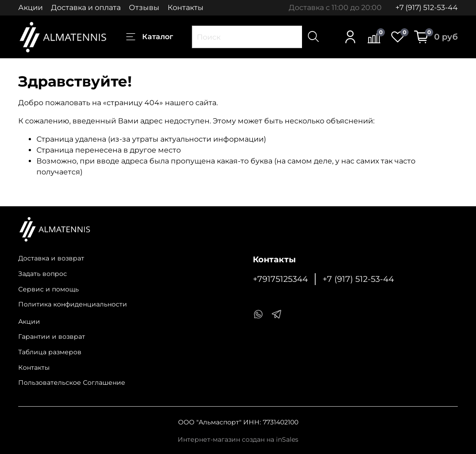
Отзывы (144, 8)
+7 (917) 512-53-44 (427, 8)
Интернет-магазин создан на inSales (238, 439)
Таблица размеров (50, 352)
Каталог (150, 37)
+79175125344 (280, 279)
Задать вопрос (43, 274)
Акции (31, 8)
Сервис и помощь (49, 289)
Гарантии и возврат (52, 337)
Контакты (186, 8)
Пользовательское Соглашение (72, 383)
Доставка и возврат (51, 258)
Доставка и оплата (86, 8)
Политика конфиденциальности (73, 304)
